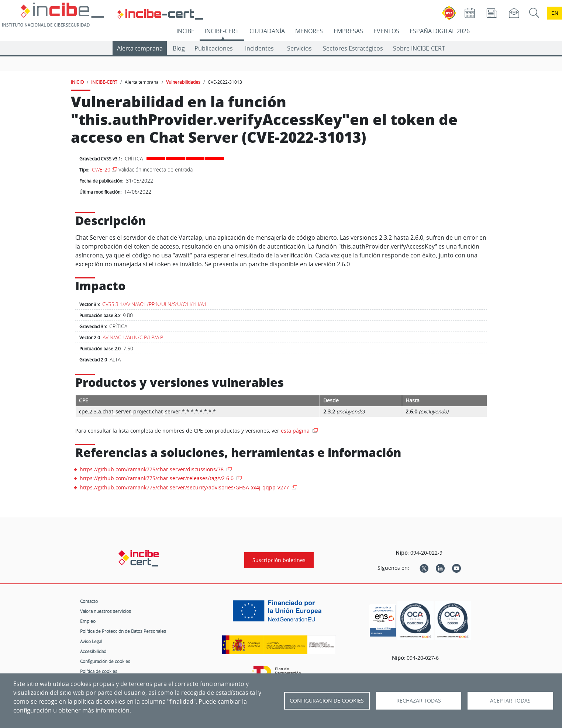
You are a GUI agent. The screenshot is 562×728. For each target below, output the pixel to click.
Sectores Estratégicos (353, 48)
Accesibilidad (93, 651)
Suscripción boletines (279, 560)
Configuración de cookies (105, 661)
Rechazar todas (419, 701)
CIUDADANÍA (267, 31)
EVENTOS (386, 31)
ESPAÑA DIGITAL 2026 (440, 31)
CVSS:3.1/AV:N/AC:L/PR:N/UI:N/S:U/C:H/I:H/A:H (155, 304)
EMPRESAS (348, 31)
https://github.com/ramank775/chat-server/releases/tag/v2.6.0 (157, 478)
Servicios (299, 48)
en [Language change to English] (555, 13)
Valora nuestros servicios (106, 611)
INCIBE (185, 31)
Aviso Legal (91, 641)
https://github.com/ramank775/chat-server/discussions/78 (152, 469)
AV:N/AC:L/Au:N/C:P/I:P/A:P (133, 337)
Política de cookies (99, 671)
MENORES (309, 31)
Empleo (88, 621)
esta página (296, 431)
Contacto (89, 601)
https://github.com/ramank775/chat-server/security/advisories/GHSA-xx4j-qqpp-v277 (185, 487)
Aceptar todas (510, 701)
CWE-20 (101, 169)
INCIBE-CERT (222, 31)
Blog (179, 48)
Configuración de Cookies (327, 701)
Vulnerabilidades (183, 82)
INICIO (77, 82)
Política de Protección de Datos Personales (123, 631)
